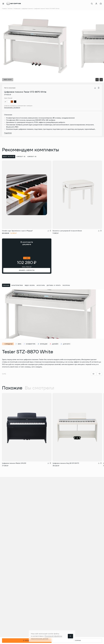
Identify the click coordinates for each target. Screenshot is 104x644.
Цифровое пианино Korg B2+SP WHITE (66, 463)
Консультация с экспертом (12, 107)
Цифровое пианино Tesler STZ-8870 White (47, 9)
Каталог (10, 9)
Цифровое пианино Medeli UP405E (14, 463)
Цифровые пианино (27, 9)
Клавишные (17, 9)
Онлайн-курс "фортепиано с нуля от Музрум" (17, 231)
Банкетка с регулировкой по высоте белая (67, 231)
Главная (4, 9)
